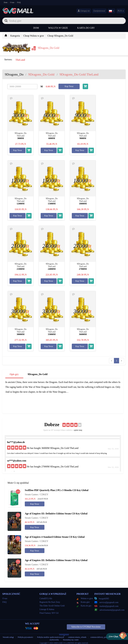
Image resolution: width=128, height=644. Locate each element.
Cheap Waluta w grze (34, 36)
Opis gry (14, 372)
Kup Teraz (69, 85)
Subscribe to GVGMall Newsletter (86, 625)
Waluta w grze (58, 28)
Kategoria (15, 36)
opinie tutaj (78, 428)
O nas (12, 2)
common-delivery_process (100, 635)
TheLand (20, 58)
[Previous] (112, 359)
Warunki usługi (8, 635)
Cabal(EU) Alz (46, 597)
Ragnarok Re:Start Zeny (50, 600)
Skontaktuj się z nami (71, 638)
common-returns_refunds (77, 635)
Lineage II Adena (47, 608)
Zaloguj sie (84, 11)
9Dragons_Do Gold (38, 372)
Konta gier (83, 600)
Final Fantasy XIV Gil (49, 611)
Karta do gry (86, 28)
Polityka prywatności (26, 635)
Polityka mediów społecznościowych (51, 635)
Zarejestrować (99, 11)
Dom (6, 2)
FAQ (19, 2)
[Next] (122, 359)
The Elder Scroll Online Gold (52, 604)
